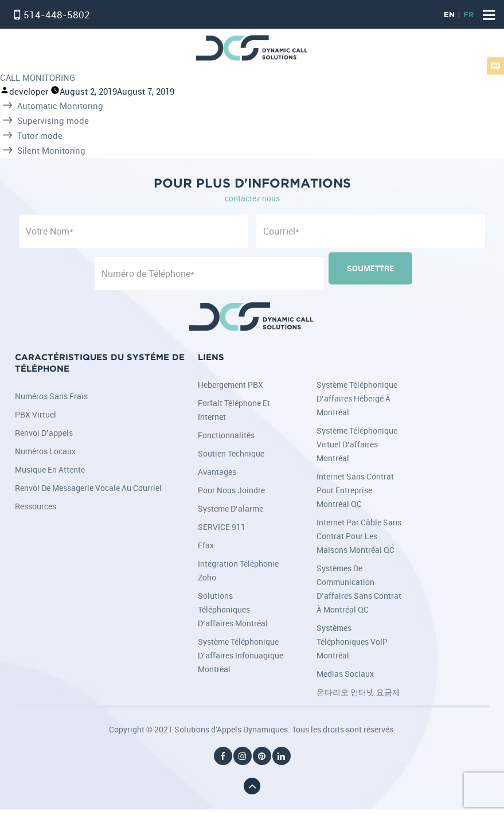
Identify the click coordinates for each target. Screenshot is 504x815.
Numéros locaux (45, 451)
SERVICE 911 (222, 527)
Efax (206, 545)
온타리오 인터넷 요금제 (358, 692)
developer (29, 91)
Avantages (217, 472)
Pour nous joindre (231, 490)
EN (449, 15)
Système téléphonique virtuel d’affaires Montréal (357, 444)
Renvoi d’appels (44, 433)
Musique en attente (50, 469)
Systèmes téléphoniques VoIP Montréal (352, 642)
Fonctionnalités (226, 435)
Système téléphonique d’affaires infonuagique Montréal (241, 655)
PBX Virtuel (36, 414)
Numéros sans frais (51, 396)
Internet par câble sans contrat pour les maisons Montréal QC (359, 536)
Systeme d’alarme (230, 508)
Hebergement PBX (230, 385)
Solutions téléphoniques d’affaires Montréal (233, 609)
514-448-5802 (57, 15)
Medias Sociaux (345, 674)
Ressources (36, 506)
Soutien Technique (231, 453)
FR (468, 15)
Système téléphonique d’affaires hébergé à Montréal (357, 398)
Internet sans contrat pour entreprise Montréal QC (355, 490)
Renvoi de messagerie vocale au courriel (88, 488)
